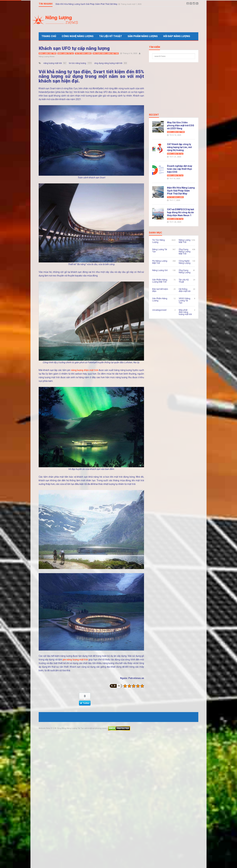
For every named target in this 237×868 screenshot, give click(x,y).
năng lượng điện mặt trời (85, 370)
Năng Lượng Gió (160, 270)
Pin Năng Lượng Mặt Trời (160, 262)
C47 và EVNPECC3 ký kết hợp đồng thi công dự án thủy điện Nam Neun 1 (181, 212)
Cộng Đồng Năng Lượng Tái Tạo (70, 728)
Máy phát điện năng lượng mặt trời (185, 312)
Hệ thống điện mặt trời (185, 290)
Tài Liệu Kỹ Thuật (111, 36)
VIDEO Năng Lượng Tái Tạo (184, 301)
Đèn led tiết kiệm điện (160, 290)
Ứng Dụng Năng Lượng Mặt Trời (106, 54)
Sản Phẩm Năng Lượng (143, 36)
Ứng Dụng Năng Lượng (185, 271)
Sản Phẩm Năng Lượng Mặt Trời (160, 281)
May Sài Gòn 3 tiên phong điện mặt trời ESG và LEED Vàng (181, 125)
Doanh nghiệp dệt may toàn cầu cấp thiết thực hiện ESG (180, 169)
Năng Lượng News (47, 57)
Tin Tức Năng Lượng (83, 54)
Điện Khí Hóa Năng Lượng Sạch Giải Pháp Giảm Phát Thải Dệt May (87, 4)
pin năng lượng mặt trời (75, 660)
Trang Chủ (49, 36)
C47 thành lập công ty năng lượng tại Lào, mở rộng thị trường (179, 147)
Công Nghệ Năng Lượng (78, 36)
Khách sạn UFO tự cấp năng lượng (74, 48)
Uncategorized (159, 310)
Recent (154, 115)
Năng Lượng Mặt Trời (47, 54)
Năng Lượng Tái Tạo (66, 54)
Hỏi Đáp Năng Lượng (177, 36)
